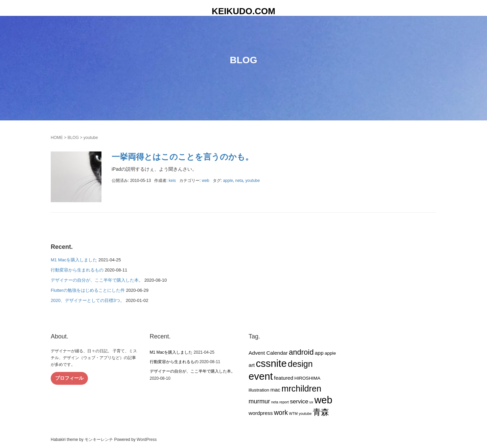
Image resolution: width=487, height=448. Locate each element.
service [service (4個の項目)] (299, 401)
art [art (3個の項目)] (252, 365)
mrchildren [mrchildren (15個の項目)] (301, 388)
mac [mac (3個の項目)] (275, 390)
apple (228, 181)
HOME (57, 138)
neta (239, 181)
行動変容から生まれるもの (77, 270)
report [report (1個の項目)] (284, 402)
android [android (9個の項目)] (301, 352)
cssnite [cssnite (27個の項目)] (271, 363)
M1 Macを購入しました (74, 260)
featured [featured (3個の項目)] (284, 378)
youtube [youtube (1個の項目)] (305, 414)
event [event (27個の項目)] (261, 376)
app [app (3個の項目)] (319, 353)
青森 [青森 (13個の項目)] (321, 412)
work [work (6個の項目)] (281, 412)
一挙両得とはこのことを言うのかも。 (182, 157)
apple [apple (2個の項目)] (330, 353)
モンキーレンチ (99, 440)
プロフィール (69, 378)
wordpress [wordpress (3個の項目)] (261, 413)
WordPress (147, 440)
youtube (253, 181)
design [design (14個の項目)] (300, 364)
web (206, 181)
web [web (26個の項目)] (323, 400)
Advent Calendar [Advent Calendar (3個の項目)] (268, 353)
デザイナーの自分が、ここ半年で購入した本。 (97, 280)
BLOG (73, 138)
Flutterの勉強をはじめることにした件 (88, 290)
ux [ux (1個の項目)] (311, 402)
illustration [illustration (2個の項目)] (259, 390)
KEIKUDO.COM (243, 11)
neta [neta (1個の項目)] (275, 402)
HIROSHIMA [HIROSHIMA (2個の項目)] (307, 378)
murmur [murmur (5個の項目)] (259, 401)
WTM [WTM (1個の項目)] (293, 414)
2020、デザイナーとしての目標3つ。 (88, 300)
